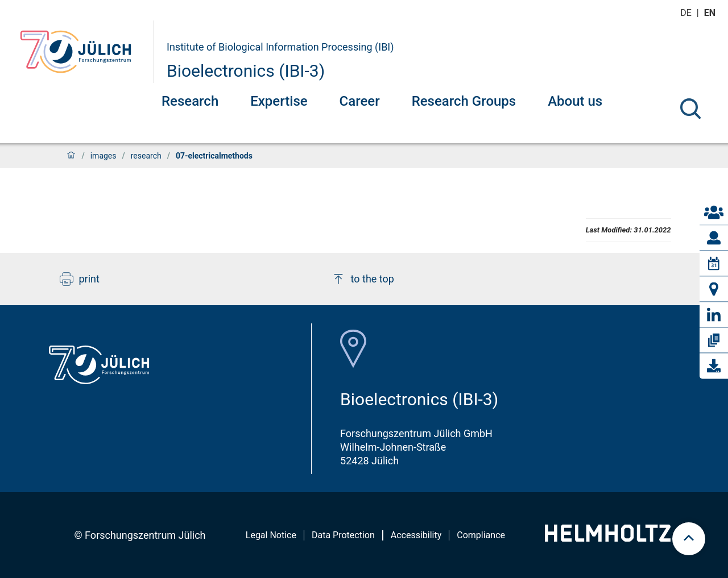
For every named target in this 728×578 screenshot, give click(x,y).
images (104, 156)
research (146, 156)
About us (575, 101)
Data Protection (343, 535)
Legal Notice (271, 535)
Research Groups (464, 101)
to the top (363, 279)
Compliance (481, 535)
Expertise (279, 101)
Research (190, 101)
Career (360, 101)
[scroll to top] (689, 539)
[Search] (690, 109)
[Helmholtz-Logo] (608, 538)
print (80, 279)
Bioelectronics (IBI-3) (246, 71)
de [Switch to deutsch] (687, 13)
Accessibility (416, 535)
